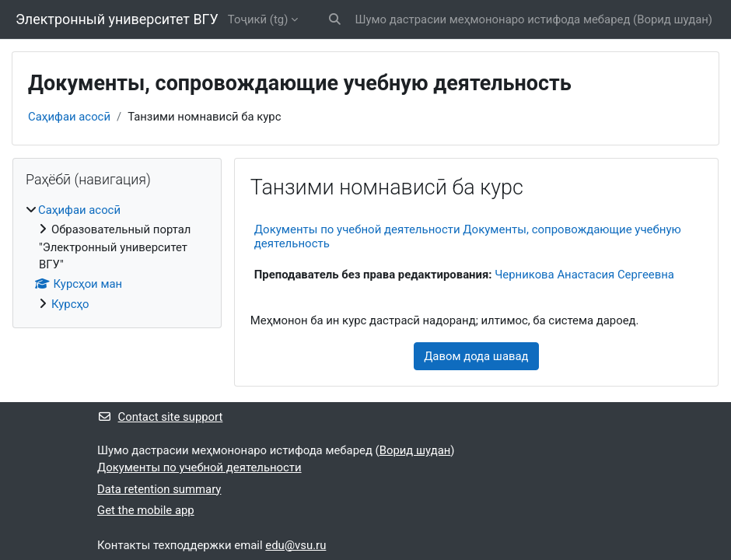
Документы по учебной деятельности (199, 467)
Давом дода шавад (476, 356)
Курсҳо (70, 304)
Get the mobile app (146, 510)
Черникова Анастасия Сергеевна (584, 275)
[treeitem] (117, 257)
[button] (335, 19)
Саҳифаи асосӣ (69, 117)
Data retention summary (159, 489)
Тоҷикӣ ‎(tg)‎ (258, 19)
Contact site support (160, 417)
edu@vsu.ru (296, 545)
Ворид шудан (673, 19)
